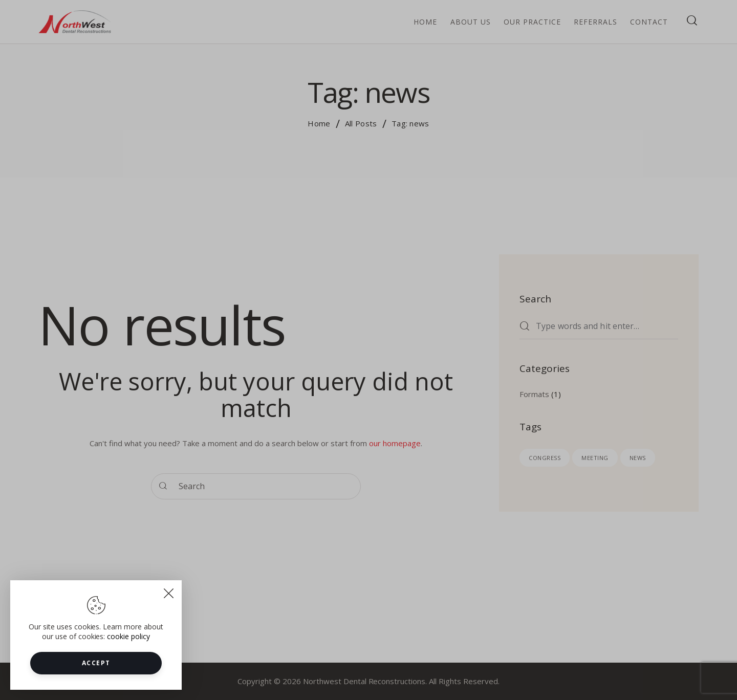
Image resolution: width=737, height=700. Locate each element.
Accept (96, 675)
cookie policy (128, 648)
